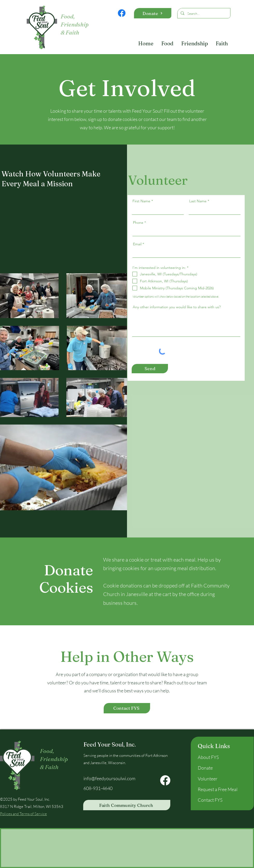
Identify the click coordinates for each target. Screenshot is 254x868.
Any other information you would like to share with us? (177, 307)
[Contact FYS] (127, 708)
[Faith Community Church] (127, 805)
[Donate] (153, 13)
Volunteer (208, 779)
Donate (205, 768)
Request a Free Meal (218, 789)
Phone (138, 223)
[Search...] (203, 13)
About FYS (208, 757)
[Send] (150, 369)
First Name (141, 201)
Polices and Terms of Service (23, 814)
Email (137, 244)
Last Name (198, 201)
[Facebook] (122, 13)
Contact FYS (210, 800)
